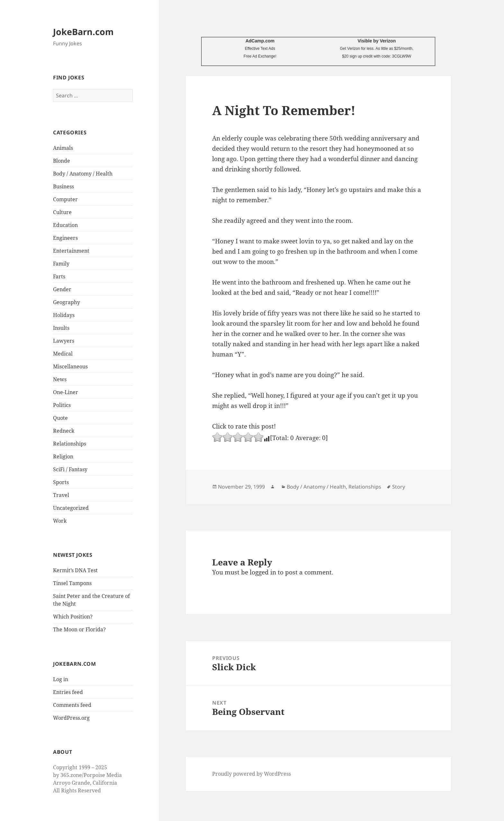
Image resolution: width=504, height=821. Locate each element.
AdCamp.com (260, 41)
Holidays (64, 315)
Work (60, 521)
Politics (62, 405)
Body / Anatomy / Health (83, 174)
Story (399, 487)
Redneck (64, 431)
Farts (59, 276)
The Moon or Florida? (79, 629)
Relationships (70, 444)
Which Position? (73, 617)
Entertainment (71, 251)
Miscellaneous (70, 366)
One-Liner (66, 392)
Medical (63, 354)
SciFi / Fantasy (70, 469)
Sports (61, 482)
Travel (61, 495)
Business (63, 186)
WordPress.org (71, 718)
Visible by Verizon (377, 41)
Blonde (62, 161)
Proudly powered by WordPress (252, 774)
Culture (62, 212)
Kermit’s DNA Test (75, 570)
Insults (61, 328)
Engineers (65, 238)
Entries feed (68, 692)
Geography (67, 302)
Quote (60, 418)
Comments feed (72, 705)
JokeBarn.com (83, 32)
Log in (61, 679)
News (60, 379)
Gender (62, 289)
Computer (65, 199)
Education (65, 225)
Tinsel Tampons (72, 583)
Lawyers (64, 341)
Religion (63, 456)
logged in (263, 572)
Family (61, 264)
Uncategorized (71, 508)
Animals (63, 148)
